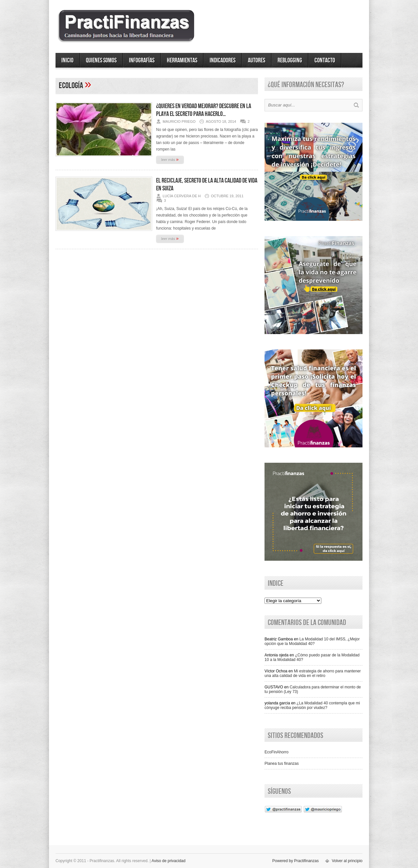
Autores (257, 60)
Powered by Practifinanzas (296, 861)
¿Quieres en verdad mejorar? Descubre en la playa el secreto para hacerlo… (204, 110)
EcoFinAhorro (276, 752)
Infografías (142, 60)
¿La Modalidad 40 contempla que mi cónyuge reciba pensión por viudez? (312, 705)
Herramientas (182, 60)
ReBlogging (290, 60)
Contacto (325, 60)
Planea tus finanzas (282, 764)
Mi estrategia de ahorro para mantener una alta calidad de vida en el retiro (313, 673)
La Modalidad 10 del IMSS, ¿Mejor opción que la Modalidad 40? (312, 641)
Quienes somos (101, 60)
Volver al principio (347, 861)
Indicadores (223, 60)
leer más (170, 159)
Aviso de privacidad (169, 861)
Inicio (67, 60)
